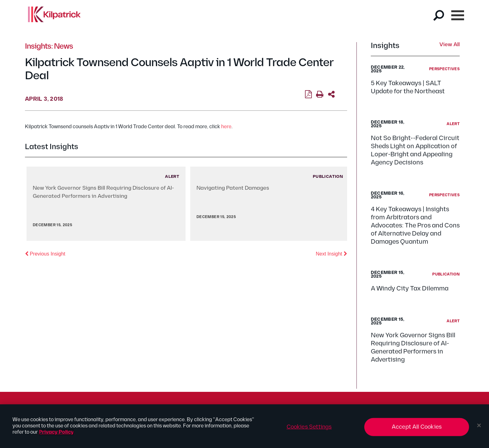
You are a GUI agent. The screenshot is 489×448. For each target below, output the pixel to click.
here (226, 127)
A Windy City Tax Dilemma (410, 289)
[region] (244, 426)
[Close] (479, 426)
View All (450, 45)
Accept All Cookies (417, 427)
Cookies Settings (309, 427)
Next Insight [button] (332, 253)
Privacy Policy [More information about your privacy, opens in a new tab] (56, 432)
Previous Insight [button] (45, 253)
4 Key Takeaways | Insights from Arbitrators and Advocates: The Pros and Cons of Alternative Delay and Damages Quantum (415, 226)
